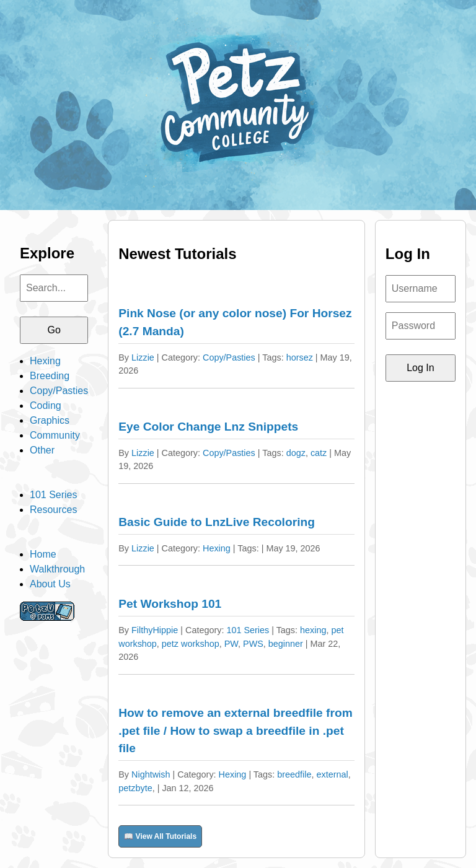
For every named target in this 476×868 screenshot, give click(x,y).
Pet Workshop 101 (170, 604)
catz (319, 453)
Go (54, 330)
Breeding (50, 376)
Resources (53, 510)
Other (42, 450)
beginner (286, 644)
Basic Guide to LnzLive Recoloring (217, 522)
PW (231, 644)
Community (55, 435)
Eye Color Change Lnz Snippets (208, 427)
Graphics (50, 420)
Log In (420, 368)
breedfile (294, 774)
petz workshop (191, 644)
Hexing (45, 361)
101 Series (54, 495)
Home (43, 554)
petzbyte (135, 788)
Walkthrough (57, 569)
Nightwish (151, 774)
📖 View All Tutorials (160, 836)
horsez (300, 357)
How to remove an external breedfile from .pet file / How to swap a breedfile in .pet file (235, 731)
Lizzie (143, 357)
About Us (50, 584)
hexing (313, 630)
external (332, 774)
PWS (253, 644)
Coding (46, 406)
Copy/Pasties (59, 391)
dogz (296, 453)
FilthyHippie (155, 630)
